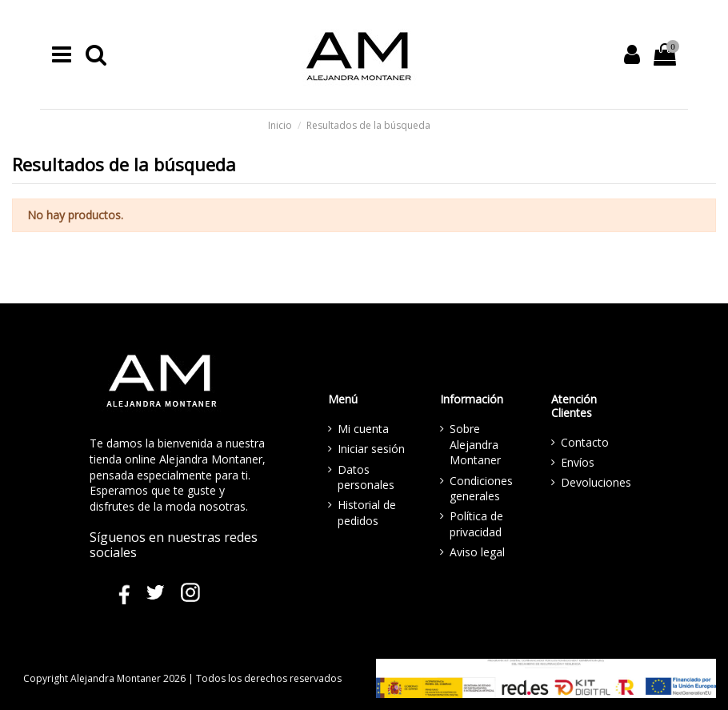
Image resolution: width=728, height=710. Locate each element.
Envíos (578, 462)
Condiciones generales (481, 489)
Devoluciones (596, 482)
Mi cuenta (363, 429)
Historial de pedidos (367, 513)
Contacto (585, 442)
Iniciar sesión (371, 449)
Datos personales (366, 477)
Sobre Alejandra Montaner (475, 444)
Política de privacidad (476, 524)
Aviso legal (477, 552)
